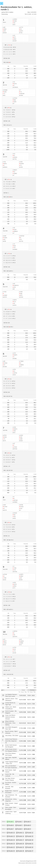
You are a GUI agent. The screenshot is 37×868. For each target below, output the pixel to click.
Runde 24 (29, 847)
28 (3, 771)
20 (3, 716)
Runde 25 (11, 851)
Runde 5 (19, 825)
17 (3, 750)
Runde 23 (20, 847)
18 (3, 800)
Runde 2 (19, 822)
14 (3, 783)
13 (3, 804)
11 (3, 708)
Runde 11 (20, 833)
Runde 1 (10, 822)
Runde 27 (29, 851)
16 (3, 704)
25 (3, 722)
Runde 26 (20, 851)
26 (3, 699)
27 (3, 712)
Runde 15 (29, 836)
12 (3, 762)
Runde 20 (20, 844)
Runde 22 (11, 847)
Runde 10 (11, 833)
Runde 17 (20, 840)
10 (3, 758)
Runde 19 (11, 844)
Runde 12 (29, 833)
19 (3, 754)
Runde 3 (27, 822)
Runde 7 (10, 829)
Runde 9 (27, 829)
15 (3, 728)
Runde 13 (11, 836)
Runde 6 (27, 825)
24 (3, 779)
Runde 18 (29, 840)
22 (3, 767)
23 (3, 695)
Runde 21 (29, 844)
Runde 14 (20, 836)
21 (3, 736)
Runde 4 (10, 825)
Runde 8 (19, 829)
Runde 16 (11, 840)
